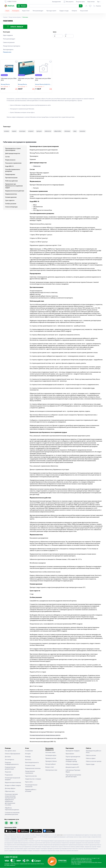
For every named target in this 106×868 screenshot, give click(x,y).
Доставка (8, 757)
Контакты (28, 760)
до (66, 34)
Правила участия (51, 759)
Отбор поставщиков (72, 765)
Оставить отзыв (30, 766)
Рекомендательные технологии (31, 786)
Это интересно (10, 760)
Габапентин (37, 166)
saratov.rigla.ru (60, 835)
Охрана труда (90, 765)
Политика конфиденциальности (12, 764)
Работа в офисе (91, 759)
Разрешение (9, 775)
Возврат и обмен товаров (13, 786)
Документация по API (72, 767)
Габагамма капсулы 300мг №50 (9, 79)
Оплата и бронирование (12, 754)
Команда (28, 757)
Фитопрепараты (8, 50)
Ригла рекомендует (38, 11)
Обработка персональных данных (12, 809)
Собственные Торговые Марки (73, 771)
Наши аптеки (91, 2)
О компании (29, 751)
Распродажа (16, 11)
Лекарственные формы (15, 17)
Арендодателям (56, 2)
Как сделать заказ (10, 751)
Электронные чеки (51, 770)
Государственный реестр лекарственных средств (45, 735)
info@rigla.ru (78, 864)
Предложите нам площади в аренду (71, 761)
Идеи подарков (8, 35)
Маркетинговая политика (13, 783)
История (28, 754)
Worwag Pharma (5, 84)
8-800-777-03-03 (11, 857)
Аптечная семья (50, 753)
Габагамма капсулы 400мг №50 (43, 79)
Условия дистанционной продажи (12, 779)
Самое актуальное (9, 43)
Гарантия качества (31, 776)
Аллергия (74, 11)
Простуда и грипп (51, 11)
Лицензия (8, 772)
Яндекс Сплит (26, 11)
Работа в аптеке (91, 756)
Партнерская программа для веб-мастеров (73, 776)
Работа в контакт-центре (94, 762)
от (55, 34)
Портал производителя (73, 757)
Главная (5, 17)
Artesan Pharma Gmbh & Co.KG (43, 84)
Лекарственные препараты (12, 46)
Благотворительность (32, 763)
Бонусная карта (80, 2)
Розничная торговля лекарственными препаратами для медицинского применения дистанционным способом (11, 800)
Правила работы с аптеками (31, 791)
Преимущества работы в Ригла (94, 752)
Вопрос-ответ (50, 767)
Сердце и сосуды (64, 11)
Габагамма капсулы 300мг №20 (26, 79)
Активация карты (51, 756)
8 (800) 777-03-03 (29, 839)
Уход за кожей (84, 11)
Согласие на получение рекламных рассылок (12, 814)
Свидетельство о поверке (33, 779)
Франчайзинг (70, 754)
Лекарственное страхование (30, 772)
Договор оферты (10, 789)
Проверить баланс (51, 762)
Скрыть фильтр (15, 27)
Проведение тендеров (73, 751)
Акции (7, 11)
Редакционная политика (33, 769)
